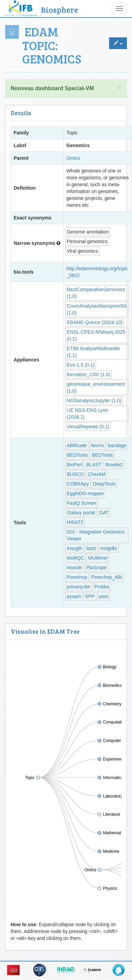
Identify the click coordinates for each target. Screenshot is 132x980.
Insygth (74, 548)
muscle (74, 567)
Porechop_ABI (107, 577)
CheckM (97, 474)
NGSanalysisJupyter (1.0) (94, 401)
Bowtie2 (114, 465)
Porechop (77, 577)
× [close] (120, 88)
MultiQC (75, 558)
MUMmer (98, 558)
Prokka (102, 587)
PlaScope (96, 567)
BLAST (94, 465)
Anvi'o (97, 445)
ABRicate (77, 445)
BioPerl (74, 465)
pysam (74, 596)
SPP (90, 596)
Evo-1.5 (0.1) (81, 365)
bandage (117, 445)
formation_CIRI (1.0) (88, 374)
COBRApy (78, 484)
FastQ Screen (81, 503)
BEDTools (77, 455)
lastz (91, 548)
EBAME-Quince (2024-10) (95, 322)
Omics (73, 158)
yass (104, 596)
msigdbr (109, 548)
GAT (104, 513)
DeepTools (104, 484)
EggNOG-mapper (85, 493)
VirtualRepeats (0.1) (88, 427)
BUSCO (75, 474)
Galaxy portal (81, 513)
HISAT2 (75, 522)
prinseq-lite (78, 587)
